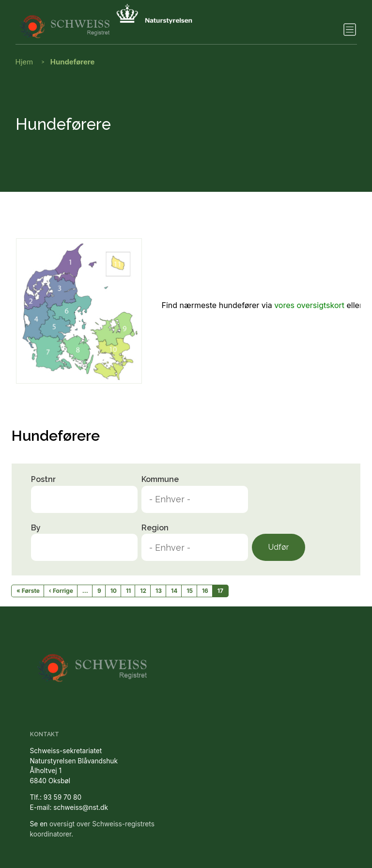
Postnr (43, 479)
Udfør (279, 547)
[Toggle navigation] (350, 30)
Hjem (24, 62)
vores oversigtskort (309, 305)
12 (143, 591)
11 (128, 591)
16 (205, 591)
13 (159, 591)
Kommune (160, 479)
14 (174, 591)
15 (190, 591)
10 (114, 591)
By (36, 528)
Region (155, 528)
